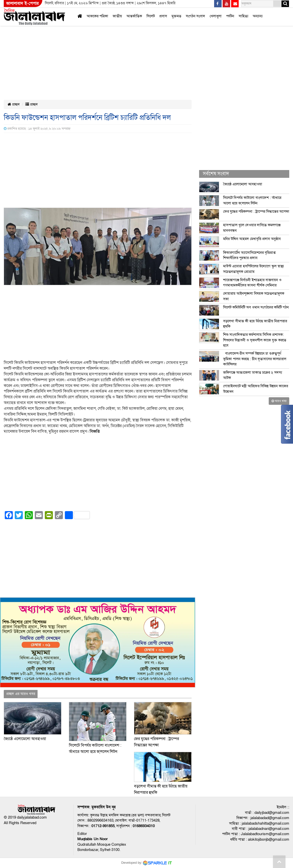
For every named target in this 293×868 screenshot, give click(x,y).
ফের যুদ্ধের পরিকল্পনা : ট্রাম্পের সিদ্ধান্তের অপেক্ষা (256, 211)
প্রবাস (163, 16)
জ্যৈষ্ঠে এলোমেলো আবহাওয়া (25, 739)
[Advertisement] (135, 37)
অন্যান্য (258, 16)
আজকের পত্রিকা (97, 16)
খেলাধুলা (216, 16)
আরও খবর (279, 401)
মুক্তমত (176, 16)
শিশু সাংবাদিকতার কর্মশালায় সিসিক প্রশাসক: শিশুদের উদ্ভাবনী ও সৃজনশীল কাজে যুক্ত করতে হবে (255, 340)
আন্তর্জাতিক (134, 16)
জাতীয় (117, 16)
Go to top (279, 862)
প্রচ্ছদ (14, 104)
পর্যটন (230, 16)
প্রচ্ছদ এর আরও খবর (21, 694)
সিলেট (151, 16)
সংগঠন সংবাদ (195, 16)
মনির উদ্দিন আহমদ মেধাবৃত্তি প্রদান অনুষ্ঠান (252, 239)
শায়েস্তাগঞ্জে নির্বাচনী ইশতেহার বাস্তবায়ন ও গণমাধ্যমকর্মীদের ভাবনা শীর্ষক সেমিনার (252, 283)
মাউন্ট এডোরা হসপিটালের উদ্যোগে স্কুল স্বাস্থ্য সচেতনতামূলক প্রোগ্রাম (253, 269)
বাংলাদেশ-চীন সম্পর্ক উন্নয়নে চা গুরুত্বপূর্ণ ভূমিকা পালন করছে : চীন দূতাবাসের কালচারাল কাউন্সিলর (255, 359)
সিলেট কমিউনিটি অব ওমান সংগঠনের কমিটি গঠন (256, 307)
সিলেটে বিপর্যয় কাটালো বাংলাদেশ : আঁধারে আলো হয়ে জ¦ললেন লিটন (252, 200)
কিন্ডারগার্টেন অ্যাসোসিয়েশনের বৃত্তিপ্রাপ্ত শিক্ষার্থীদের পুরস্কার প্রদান (249, 255)
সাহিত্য (243, 16)
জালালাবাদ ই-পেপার (22, 3)
